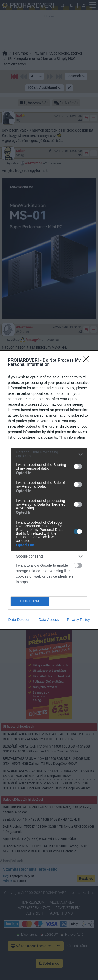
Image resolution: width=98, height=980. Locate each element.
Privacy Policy (78, 620)
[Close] (88, 361)
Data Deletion (19, 620)
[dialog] (49, 490)
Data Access (49, 620)
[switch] (78, 467)
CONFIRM (30, 601)
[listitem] (49, 454)
